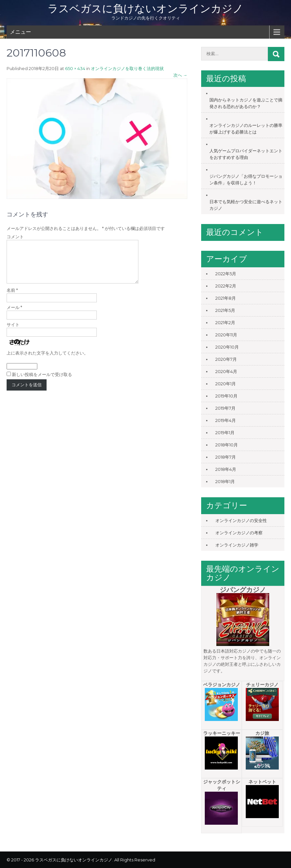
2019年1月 (225, 433)
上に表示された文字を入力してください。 (47, 361)
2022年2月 (226, 286)
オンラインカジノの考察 (239, 533)
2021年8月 (226, 298)
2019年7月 (225, 408)
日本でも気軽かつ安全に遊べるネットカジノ (246, 205)
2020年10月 (227, 347)
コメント (15, 237)
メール (14, 315)
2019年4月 (226, 420)
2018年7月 (226, 457)
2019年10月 (226, 396)
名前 (12, 298)
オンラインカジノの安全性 (241, 520)
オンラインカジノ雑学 (237, 545)
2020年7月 (226, 359)
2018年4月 (226, 469)
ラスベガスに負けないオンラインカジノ (145, 8)
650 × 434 (75, 68)
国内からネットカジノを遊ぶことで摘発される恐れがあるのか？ (246, 103)
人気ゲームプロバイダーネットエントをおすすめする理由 (246, 154)
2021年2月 (225, 322)
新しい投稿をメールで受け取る (42, 382)
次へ (180, 75)
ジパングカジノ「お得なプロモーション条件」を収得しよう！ (246, 179)
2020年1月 (226, 384)
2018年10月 (227, 445)
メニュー (20, 32)
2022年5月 (226, 274)
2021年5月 (225, 310)
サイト (13, 332)
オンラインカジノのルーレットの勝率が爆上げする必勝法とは (246, 129)
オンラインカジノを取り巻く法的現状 (127, 68)
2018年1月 (225, 481)
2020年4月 (226, 371)
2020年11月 (226, 335)
